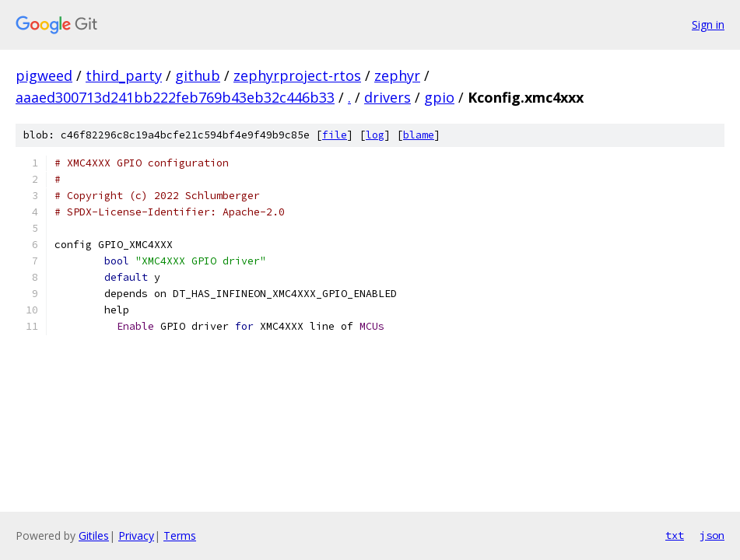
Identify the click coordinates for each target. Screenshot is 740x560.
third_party (124, 75)
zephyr (397, 75)
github (198, 75)
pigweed (44, 75)
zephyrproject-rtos (297, 75)
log (375, 135)
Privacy (136, 535)
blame (419, 135)
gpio (439, 97)
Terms (180, 535)
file (335, 135)
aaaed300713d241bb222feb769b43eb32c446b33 (175, 97)
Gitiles (94, 535)
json (712, 535)
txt (675, 535)
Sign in (708, 24)
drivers (388, 97)
